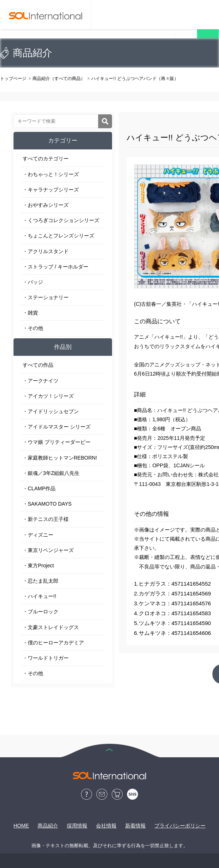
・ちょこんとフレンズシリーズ (58, 236)
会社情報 (106, 826)
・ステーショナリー (46, 297)
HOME (21, 826)
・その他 (33, 328)
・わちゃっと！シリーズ (51, 174)
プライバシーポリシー (180, 826)
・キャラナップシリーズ (51, 190)
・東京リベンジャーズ (48, 550)
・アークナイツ (41, 381)
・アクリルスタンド (46, 251)
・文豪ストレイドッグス (51, 627)
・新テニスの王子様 (46, 519)
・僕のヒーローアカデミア (53, 643)
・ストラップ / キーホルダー (55, 267)
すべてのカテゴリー (46, 159)
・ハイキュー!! (39, 596)
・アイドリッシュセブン (51, 411)
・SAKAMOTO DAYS (47, 504)
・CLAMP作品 (39, 488)
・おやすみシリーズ (46, 205)
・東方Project (38, 566)
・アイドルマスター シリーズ (57, 427)
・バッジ (33, 282)
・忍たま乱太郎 (41, 581)
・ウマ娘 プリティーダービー (57, 442)
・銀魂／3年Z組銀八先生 (51, 473)
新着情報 (135, 826)
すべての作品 (38, 365)
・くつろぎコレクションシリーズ (61, 220)
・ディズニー (38, 535)
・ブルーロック (41, 612)
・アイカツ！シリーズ (48, 396)
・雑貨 (30, 313)
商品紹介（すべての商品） (59, 79)
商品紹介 (48, 826)
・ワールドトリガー (46, 658)
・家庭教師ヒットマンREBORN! (60, 458)
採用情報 (77, 826)
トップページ (13, 79)
